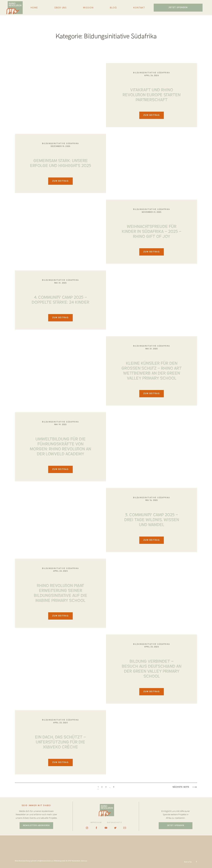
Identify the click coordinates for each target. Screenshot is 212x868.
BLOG (113, 8)
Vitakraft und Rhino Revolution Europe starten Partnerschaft (152, 94)
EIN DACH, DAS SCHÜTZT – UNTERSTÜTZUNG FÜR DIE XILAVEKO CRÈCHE (60, 741)
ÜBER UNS (60, 8)
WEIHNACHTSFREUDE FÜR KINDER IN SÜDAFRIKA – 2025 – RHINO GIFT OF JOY (152, 231)
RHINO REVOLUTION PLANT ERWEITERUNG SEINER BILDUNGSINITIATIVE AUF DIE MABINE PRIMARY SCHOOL (61, 592)
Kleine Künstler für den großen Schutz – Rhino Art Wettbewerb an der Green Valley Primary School (152, 370)
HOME (34, 8)
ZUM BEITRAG (152, 115)
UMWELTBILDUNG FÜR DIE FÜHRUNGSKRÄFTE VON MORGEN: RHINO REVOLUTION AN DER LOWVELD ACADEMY (60, 446)
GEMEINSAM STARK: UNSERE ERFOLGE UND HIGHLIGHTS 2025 (61, 163)
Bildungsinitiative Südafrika (152, 73)
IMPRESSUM (96, 823)
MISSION (88, 8)
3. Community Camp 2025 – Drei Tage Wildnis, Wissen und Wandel (152, 519)
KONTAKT (139, 8)
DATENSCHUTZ (114, 823)
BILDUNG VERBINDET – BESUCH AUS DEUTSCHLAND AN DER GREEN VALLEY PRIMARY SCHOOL (152, 668)
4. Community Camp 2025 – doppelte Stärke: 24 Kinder (60, 299)
